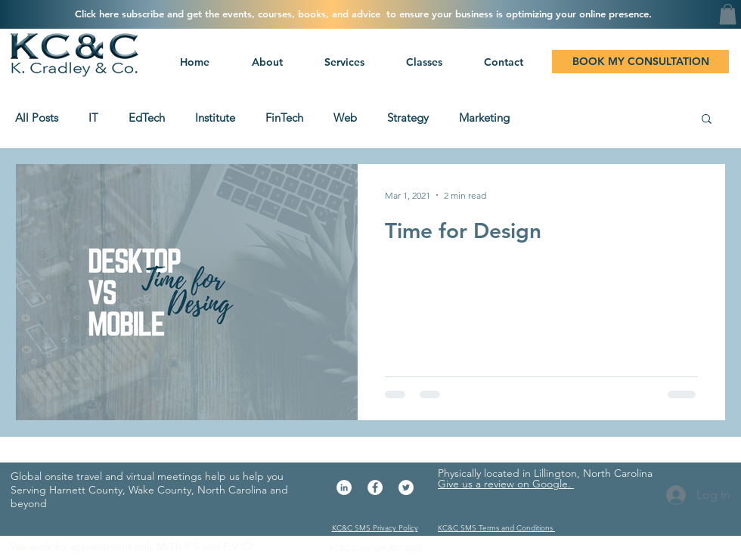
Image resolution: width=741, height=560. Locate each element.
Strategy (408, 118)
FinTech (284, 118)
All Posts (37, 118)
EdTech (147, 118)
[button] (343, 62)
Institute (215, 118)
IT (93, 118)
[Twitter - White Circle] (406, 487)
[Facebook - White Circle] (375, 487)
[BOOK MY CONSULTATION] (640, 62)
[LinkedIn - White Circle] (344, 487)
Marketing (484, 118)
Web (345, 118)
